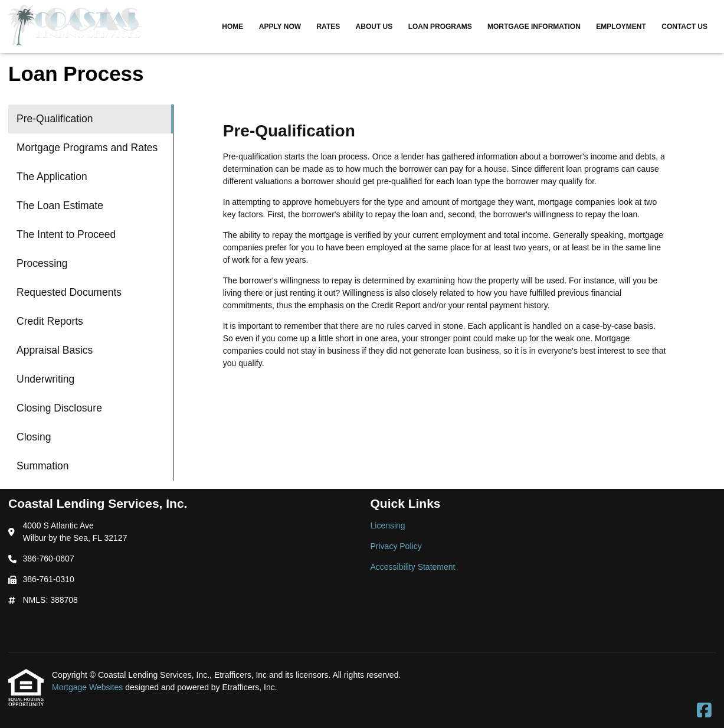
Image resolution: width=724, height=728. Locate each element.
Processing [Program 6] (42, 263)
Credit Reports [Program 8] (50, 321)
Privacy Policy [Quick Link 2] (396, 546)
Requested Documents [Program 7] (69, 292)
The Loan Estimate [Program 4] (60, 205)
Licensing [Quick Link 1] (388, 525)
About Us (374, 27)
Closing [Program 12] (34, 437)
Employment (621, 27)
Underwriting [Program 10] (45, 379)
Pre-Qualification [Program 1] (55, 119)
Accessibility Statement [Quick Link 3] (413, 567)
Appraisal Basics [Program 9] (55, 350)
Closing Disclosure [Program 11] (59, 408)
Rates (328, 27)
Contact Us (684, 27)
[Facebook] (704, 711)
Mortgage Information (534, 27)
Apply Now (280, 27)
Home (232, 27)
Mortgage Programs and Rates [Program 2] (87, 148)
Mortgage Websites (89, 687)
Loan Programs (440, 27)
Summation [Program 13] (43, 466)
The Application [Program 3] (52, 177)
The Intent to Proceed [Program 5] (66, 234)
